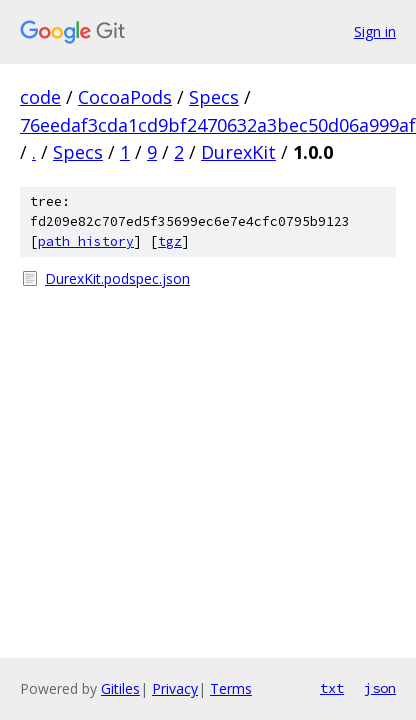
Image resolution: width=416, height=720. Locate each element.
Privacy (175, 688)
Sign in (375, 31)
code (40, 97)
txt (332, 688)
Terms (231, 688)
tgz (170, 241)
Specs (214, 97)
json (380, 688)
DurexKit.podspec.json (117, 278)
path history (86, 241)
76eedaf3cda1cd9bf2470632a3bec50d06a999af (218, 125)
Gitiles (120, 688)
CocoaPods (125, 97)
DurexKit (238, 152)
